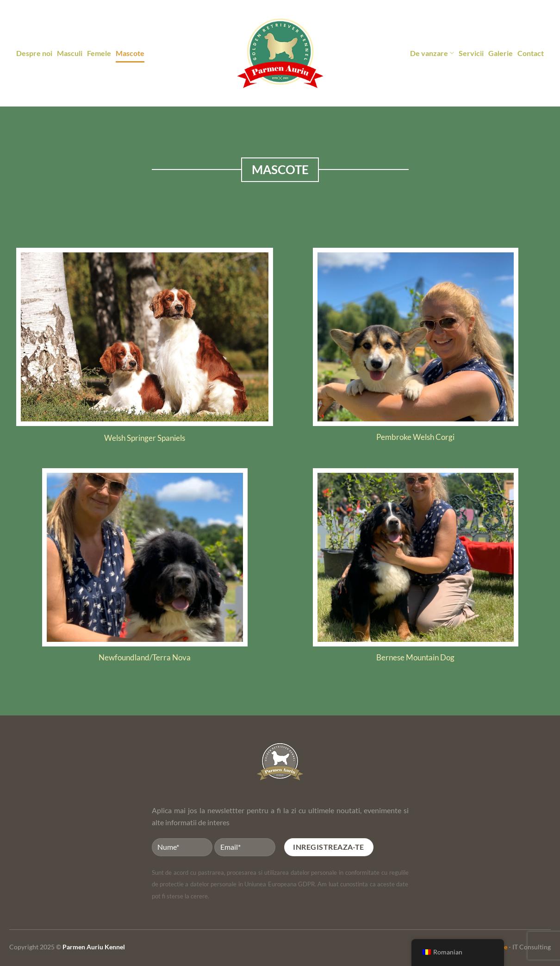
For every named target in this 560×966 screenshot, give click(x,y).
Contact (531, 53)
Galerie (501, 53)
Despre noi (34, 53)
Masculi (70, 53)
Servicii (471, 53)
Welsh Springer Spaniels (145, 438)
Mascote (130, 53)
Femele (99, 53)
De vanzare (432, 53)
